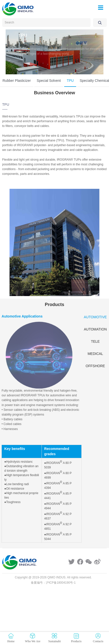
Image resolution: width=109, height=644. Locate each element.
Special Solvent (49, 81)
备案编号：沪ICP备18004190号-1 (53, 583)
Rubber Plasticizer (17, 81)
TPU (70, 81)
